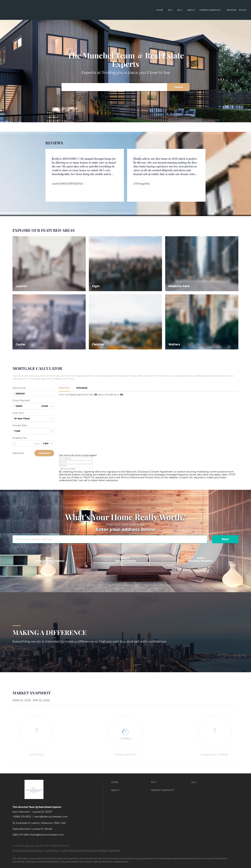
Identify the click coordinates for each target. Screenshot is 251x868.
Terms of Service (130, 477)
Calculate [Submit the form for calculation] (44, 453)
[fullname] (76, 459)
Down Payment (21, 400)
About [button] (191, 10)
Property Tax (20, 438)
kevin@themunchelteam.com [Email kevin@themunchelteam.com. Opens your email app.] (51, 817)
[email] (76, 462)
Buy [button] (170, 10)
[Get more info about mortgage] (67, 469)
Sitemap (103, 850)
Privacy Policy (153, 477)
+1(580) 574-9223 (22, 817)
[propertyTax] (27, 444)
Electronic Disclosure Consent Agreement (149, 472)
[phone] (76, 466)
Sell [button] (180, 10)
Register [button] (232, 10)
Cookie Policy (52, 850)
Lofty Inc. (29, 846)
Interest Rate (20, 425)
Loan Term (18, 413)
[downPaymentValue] (26, 406)
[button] (178, 87)
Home (160, 10)
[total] (33, 394)
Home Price (19, 388)
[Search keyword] (114, 87)
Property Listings (89, 850)
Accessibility (114, 850)
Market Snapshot (210, 10)
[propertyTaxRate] (48, 444)
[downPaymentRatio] (47, 406)
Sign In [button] (242, 10)
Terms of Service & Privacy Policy (28, 850)
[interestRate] (33, 431)
